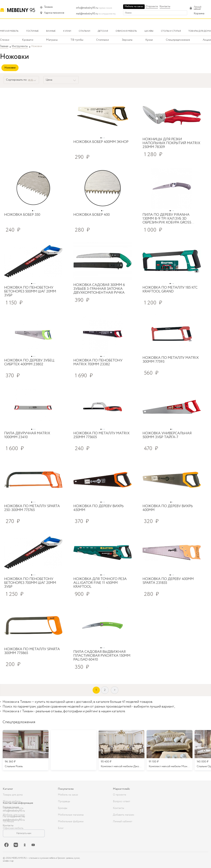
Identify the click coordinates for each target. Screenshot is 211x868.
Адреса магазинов (54, 13)
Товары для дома (13, 795)
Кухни (149, 40)
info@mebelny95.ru (87, 8)
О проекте (152, 7)
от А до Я (33, 80)
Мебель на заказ (134, 7)
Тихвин (48, 7)
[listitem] (26, 750)
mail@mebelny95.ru (87, 14)
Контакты (165, 7)
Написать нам (24, 833)
